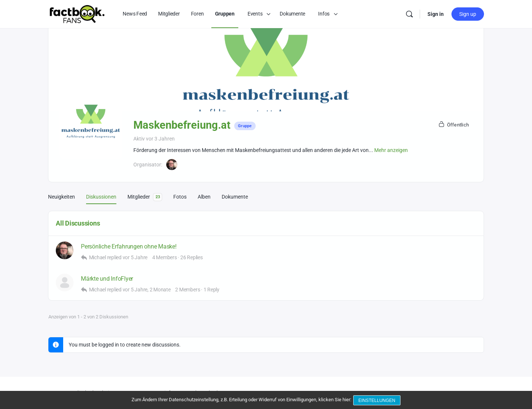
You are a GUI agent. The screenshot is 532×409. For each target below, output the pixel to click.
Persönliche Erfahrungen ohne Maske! (129, 246)
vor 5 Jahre (135, 257)
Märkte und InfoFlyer (107, 279)
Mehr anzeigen (391, 150)
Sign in (436, 14)
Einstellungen (378, 401)
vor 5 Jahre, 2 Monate (147, 290)
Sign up (468, 14)
